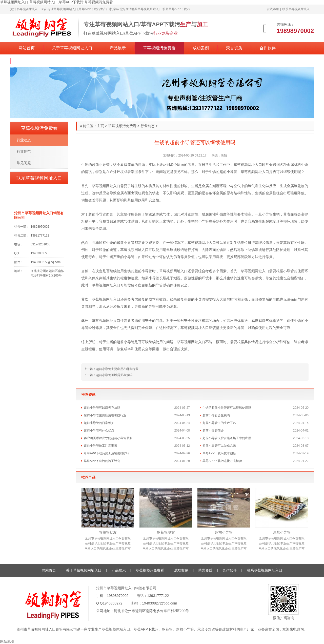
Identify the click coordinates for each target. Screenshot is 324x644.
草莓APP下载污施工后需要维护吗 (107, 453)
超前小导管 (224, 532)
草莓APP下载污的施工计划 (102, 461)
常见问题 (24, 163)
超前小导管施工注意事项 (100, 446)
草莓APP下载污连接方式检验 (222, 461)
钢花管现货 (166, 532)
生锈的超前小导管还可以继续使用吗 (227, 408)
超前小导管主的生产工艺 (219, 423)
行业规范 (24, 151)
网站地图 (7, 641)
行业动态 (148, 126)
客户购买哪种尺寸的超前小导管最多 (108, 438)
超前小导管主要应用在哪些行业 (117, 369)
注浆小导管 (282, 532)
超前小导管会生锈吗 (216, 415)
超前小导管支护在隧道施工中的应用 (227, 438)
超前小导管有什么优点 (99, 431)
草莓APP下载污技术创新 (219, 453)
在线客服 (273, 9)
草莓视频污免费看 (159, 48)
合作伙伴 (268, 48)
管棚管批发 (108, 532)
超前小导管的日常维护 (99, 423)
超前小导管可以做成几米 (219, 446)
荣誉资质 (234, 48)
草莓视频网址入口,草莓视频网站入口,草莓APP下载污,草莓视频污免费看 (56, 2)
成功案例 (201, 48)
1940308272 (113, 603)
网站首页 (27, 48)
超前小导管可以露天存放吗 (114, 375)
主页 (100, 126)
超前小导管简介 (213, 431)
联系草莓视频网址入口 (297, 9)
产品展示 (118, 48)
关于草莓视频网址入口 (72, 48)
